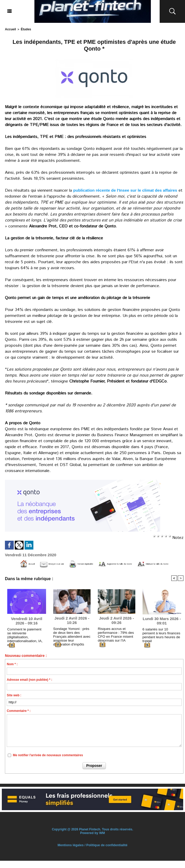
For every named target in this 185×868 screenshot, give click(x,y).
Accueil (10, 29)
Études (25, 29)
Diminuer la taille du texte (102, 571)
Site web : (14, 703)
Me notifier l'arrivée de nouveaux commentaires (48, 763)
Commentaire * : (19, 718)
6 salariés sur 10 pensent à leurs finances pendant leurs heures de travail (161, 640)
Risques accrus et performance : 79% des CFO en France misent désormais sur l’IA (114, 641)
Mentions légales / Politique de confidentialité (92, 852)
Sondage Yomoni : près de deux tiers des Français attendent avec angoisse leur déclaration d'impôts (72, 641)
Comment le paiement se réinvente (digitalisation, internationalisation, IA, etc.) (26, 640)
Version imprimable (104, 563)
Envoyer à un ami (57, 563)
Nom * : (12, 672)
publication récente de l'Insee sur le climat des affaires (127, 190)
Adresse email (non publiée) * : (29, 687)
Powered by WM (92, 840)
